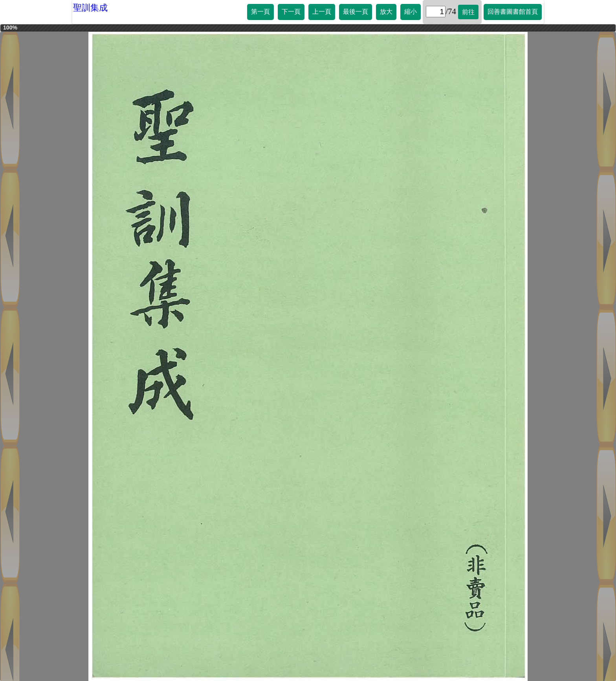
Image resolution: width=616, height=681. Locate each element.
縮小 (411, 12)
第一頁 (260, 12)
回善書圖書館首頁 (513, 12)
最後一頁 (356, 12)
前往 (468, 12)
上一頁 (322, 12)
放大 (386, 12)
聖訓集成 (90, 8)
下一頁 (291, 12)
